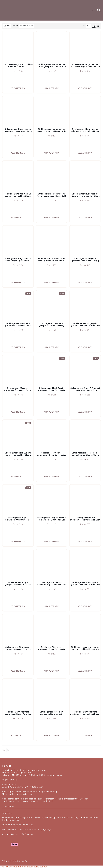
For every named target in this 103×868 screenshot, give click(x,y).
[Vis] (88, 26)
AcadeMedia (28, 825)
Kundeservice (9, 807)
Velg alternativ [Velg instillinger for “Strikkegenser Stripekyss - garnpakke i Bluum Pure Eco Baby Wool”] (18, 671)
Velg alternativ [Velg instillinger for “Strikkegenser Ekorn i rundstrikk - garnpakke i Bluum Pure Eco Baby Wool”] (51, 606)
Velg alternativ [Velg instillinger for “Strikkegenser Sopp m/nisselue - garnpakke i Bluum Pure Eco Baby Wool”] (51, 541)
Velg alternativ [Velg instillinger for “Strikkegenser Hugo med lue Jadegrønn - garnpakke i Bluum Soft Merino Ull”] (85, 153)
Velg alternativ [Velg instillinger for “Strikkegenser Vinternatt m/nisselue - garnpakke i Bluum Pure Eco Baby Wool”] (85, 736)
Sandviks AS (22, 861)
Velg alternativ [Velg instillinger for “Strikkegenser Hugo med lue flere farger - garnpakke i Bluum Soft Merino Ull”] (18, 282)
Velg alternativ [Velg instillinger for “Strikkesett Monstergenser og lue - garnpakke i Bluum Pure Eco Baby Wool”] (85, 671)
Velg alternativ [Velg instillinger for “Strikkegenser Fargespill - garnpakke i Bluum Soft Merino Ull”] (85, 347)
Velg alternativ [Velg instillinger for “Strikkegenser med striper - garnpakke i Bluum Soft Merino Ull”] (85, 606)
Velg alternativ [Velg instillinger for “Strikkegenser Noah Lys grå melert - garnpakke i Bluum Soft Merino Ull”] (18, 477)
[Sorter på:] (27, 26)
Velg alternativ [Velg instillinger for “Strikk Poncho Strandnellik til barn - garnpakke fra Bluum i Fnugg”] (51, 282)
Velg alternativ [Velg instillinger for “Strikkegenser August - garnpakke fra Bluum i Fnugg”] (85, 282)
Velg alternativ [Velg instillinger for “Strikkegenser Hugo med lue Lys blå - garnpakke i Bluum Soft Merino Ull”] (18, 218)
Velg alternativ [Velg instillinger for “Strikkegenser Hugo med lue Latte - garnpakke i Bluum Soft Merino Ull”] (51, 88)
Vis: (84, 26)
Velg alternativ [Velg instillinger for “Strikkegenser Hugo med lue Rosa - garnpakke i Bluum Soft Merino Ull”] (51, 218)
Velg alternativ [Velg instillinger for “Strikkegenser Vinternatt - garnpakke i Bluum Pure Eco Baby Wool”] (18, 736)
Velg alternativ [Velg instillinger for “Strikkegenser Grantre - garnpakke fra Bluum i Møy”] (51, 347)
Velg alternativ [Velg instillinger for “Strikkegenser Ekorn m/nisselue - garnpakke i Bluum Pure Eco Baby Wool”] (85, 541)
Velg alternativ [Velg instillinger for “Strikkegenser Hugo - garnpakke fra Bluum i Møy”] (18, 541)
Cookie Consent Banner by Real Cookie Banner (23, 867)
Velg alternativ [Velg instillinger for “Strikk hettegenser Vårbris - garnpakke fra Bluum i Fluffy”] (85, 477)
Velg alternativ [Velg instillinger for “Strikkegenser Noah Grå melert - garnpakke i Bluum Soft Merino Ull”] (85, 412)
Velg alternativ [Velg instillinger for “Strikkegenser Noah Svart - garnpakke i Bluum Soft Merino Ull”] (51, 412)
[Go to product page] (18, 47)
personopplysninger (43, 829)
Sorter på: (15, 26)
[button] (92, 10)
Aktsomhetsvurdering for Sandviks (18, 834)
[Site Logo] (10, 10)
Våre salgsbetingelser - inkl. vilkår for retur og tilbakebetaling (29, 792)
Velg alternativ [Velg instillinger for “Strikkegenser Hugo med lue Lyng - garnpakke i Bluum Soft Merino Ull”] (51, 153)
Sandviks (6, 818)
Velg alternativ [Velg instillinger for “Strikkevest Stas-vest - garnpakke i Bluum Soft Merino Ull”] (51, 671)
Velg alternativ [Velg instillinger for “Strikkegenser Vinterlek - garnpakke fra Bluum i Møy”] (18, 347)
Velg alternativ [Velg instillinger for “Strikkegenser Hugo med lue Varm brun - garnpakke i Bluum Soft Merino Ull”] (85, 88)
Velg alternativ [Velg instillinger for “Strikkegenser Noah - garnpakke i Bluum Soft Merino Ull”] (51, 477)
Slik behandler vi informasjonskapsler (19, 794)
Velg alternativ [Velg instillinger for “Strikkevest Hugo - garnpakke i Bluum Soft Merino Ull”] (18, 88)
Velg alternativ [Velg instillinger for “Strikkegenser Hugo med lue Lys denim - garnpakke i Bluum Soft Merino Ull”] (18, 153)
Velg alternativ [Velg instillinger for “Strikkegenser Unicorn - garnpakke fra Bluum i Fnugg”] (18, 412)
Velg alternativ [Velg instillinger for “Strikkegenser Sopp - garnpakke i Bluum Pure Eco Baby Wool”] (18, 606)
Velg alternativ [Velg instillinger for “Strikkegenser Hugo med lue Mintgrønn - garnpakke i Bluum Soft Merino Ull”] (85, 218)
